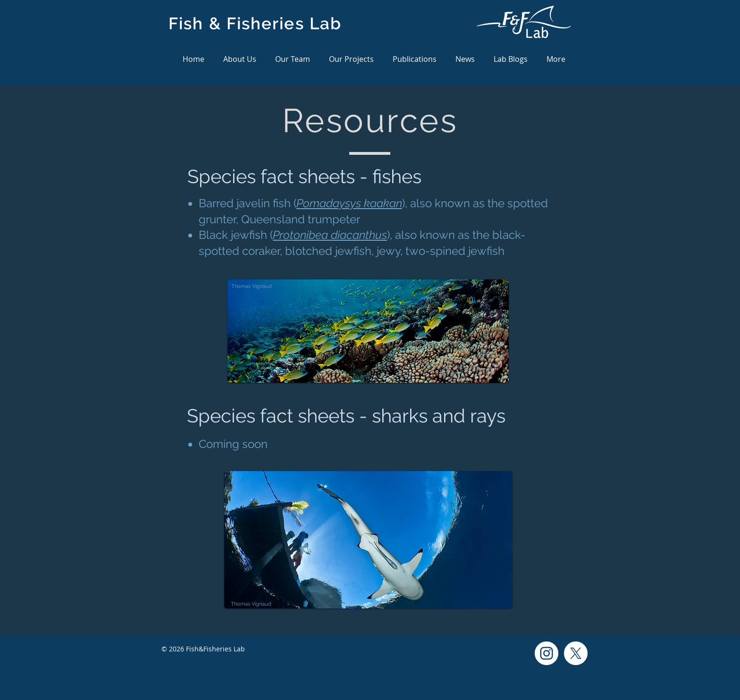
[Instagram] (547, 653)
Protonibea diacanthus (330, 235)
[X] (576, 653)
